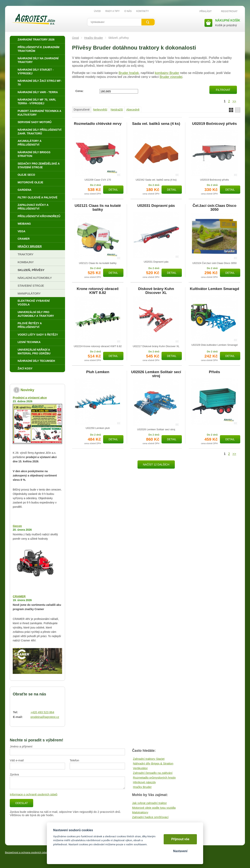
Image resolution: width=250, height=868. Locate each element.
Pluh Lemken (98, 372)
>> (234, 101)
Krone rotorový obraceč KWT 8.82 (98, 291)
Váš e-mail (17, 760)
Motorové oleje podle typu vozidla (154, 808)
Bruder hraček (129, 73)
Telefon (74, 760)
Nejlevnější (100, 109)
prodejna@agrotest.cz (45, 717)
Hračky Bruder (94, 38)
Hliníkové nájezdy (145, 782)
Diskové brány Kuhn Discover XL (156, 291)
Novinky (27, 390)
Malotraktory (140, 812)
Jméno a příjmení (21, 746)
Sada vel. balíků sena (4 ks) (156, 124)
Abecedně (133, 109)
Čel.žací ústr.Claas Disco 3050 (214, 208)
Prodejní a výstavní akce (30, 398)
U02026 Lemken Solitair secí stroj (156, 374)
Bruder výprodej (171, 77)
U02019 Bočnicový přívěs (214, 124)
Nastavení (180, 851)
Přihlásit (206, 11)
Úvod (75, 38)
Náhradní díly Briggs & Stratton (153, 763)
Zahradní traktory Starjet (149, 759)
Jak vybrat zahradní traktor (149, 803)
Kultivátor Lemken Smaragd (214, 289)
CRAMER (19, 596)
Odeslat (21, 803)
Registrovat (229, 11)
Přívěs (215, 372)
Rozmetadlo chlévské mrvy (98, 124)
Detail (113, 190)
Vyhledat (148, 22)
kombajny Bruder (167, 73)
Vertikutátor (140, 768)
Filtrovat (223, 90)
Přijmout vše (180, 839)
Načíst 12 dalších (156, 465)
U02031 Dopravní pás (156, 206)
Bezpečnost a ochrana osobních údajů (27, 852)
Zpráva (14, 774)
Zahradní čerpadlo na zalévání (153, 773)
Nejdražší (117, 109)
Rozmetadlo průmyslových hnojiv (154, 778)
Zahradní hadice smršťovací (150, 817)
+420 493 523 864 (42, 712)
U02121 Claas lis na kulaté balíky (98, 208)
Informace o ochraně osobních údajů (34, 794)
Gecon (17, 526)
